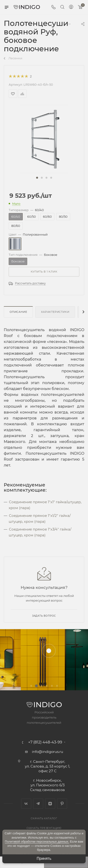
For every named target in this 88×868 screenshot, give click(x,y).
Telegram (38, 804)
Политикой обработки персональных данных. (37, 842)
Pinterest (62, 804)
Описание (18, 312)
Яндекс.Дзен (50, 804)
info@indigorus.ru (48, 752)
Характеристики (55, 312)
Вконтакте (26, 804)
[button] (37, 178)
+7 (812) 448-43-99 (45, 742)
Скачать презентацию (44, 828)
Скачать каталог (44, 818)
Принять (44, 858)
